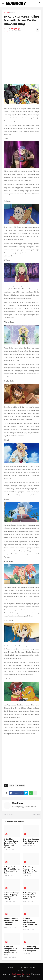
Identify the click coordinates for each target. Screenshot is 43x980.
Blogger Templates (23, 976)
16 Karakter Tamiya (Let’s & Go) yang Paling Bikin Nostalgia (12, 896)
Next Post (36, 815)
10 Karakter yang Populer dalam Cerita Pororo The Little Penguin (30, 870)
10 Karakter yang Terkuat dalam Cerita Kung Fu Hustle (29, 896)
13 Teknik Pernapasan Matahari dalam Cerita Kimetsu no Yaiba (30, 923)
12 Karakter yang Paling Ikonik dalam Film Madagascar (31, 949)
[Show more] (35, 793)
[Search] (40, 3)
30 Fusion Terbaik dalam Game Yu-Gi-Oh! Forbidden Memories (12, 922)
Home (6, 13)
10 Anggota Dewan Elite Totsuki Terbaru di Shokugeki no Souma (12, 870)
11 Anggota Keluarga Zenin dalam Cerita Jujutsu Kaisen (31, 841)
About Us (18, 968)
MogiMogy (18, 803)
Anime (13, 13)
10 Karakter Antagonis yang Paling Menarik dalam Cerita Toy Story (11, 951)
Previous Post (8, 815)
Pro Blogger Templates (21, 974)
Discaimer (21, 970)
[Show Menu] (3, 3)
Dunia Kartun (20, 785)
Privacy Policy (30, 968)
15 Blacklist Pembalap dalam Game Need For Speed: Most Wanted (11, 843)
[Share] (37, 30)
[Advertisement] (21, 60)
